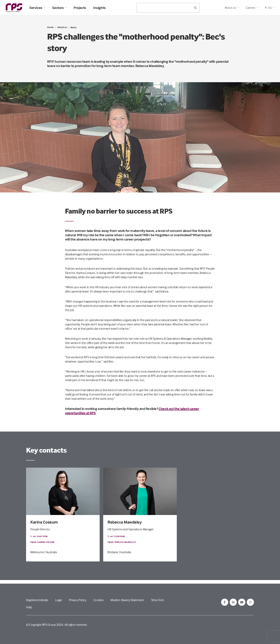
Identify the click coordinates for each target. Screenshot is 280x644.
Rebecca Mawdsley (125, 522)
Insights (99, 8)
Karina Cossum (44, 522)
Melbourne (37, 552)
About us (62, 27)
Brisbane (113, 552)
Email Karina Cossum (42, 542)
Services (37, 8)
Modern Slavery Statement (127, 600)
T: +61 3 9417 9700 (39, 536)
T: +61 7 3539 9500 (116, 536)
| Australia (51, 552)
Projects (80, 8)
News (73, 27)
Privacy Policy (78, 600)
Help (29, 607)
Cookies (98, 600)
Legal (58, 600)
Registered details (37, 600)
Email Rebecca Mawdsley (122, 542)
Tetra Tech (158, 600)
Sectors (59, 8)
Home (50, 27)
